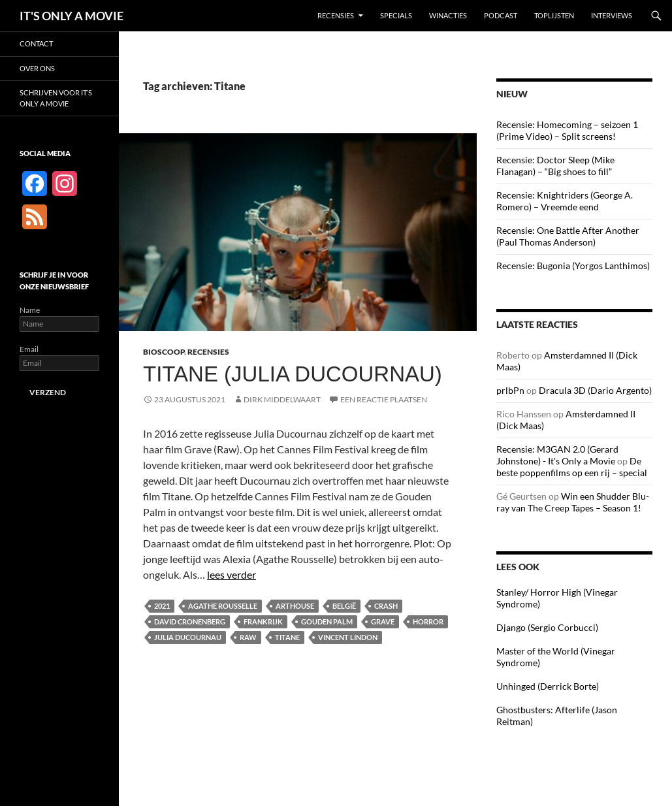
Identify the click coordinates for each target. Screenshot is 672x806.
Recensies (336, 15)
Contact (36, 43)
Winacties (448, 15)
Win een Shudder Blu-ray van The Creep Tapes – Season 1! (573, 502)
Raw (248, 637)
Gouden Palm (327, 621)
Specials (396, 15)
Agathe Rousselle (223, 606)
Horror (428, 621)
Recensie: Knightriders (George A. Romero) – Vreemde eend (565, 201)
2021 (162, 606)
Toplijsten (554, 15)
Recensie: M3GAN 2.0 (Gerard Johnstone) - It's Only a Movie (557, 455)
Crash (386, 606)
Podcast (501, 15)
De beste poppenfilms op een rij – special (572, 467)
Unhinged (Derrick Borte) (548, 686)
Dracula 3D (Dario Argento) (595, 390)
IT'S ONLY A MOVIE (72, 16)
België (344, 606)
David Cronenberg (190, 621)
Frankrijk (263, 621)
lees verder (232, 574)
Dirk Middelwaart (282, 399)
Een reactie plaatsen (384, 399)
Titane (287, 637)
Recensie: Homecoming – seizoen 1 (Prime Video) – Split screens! (567, 130)
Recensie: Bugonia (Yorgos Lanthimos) (573, 266)
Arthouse (295, 606)
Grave (383, 621)
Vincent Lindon (348, 637)
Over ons (37, 68)
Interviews (612, 15)
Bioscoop (164, 352)
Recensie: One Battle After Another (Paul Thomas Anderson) (568, 236)
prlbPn (510, 390)
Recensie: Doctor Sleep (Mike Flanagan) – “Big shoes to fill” (555, 166)
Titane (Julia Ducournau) (293, 374)
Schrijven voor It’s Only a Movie (56, 98)
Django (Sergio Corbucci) (547, 627)
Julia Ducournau (188, 637)
